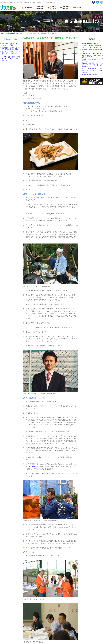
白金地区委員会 (35, 466)
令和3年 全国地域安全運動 (90, 43)
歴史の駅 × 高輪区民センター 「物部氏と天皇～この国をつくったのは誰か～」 (92, 65)
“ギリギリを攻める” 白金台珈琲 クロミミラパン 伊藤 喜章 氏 (11, 59)
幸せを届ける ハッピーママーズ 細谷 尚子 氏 (10, 44)
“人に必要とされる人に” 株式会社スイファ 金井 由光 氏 (11, 53)
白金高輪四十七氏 (12, 33)
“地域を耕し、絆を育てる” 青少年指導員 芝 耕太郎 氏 (11, 48)
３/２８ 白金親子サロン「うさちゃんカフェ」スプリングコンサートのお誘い (92, 71)
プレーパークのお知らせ (89, 75)
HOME (2, 33)
